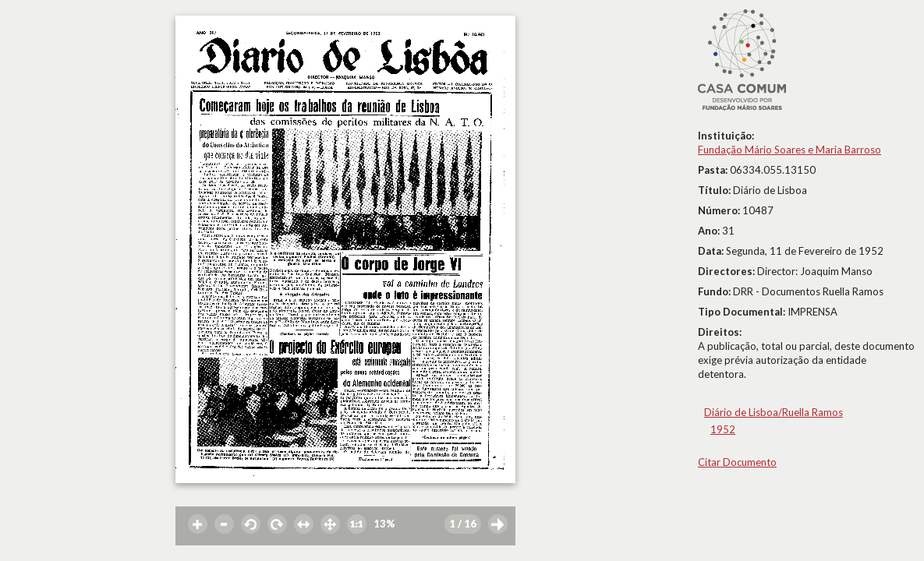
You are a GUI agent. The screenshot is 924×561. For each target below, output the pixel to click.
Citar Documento (737, 462)
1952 (723, 429)
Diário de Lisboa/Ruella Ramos (774, 412)
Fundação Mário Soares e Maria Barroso (789, 150)
